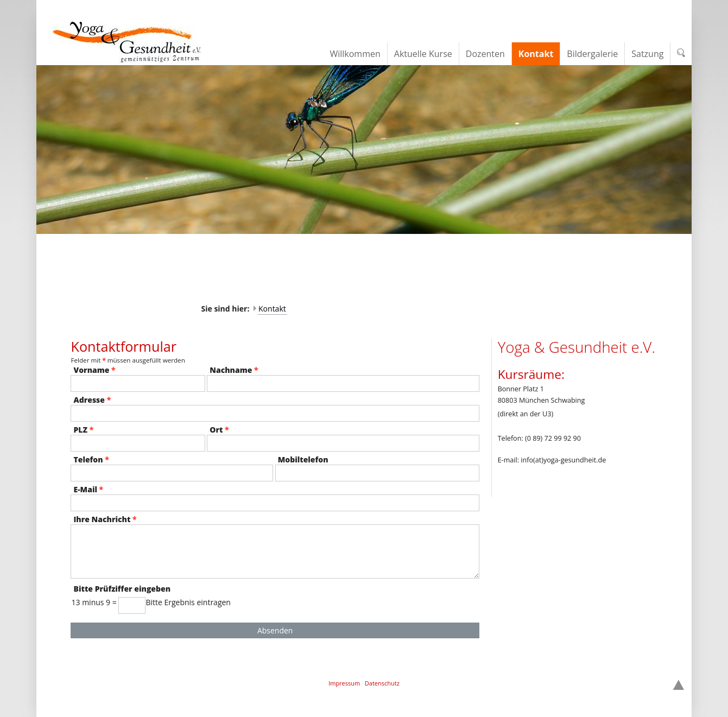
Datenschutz (382, 683)
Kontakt (272, 309)
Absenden (275, 630)
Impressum (344, 683)
